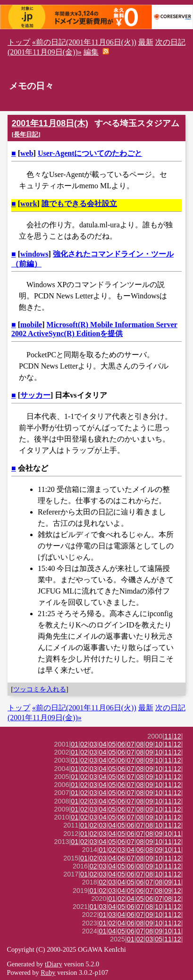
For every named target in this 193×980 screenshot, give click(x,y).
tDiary (54, 964)
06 (121, 744)
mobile (31, 325)
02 (84, 744)
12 (177, 736)
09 (149, 744)
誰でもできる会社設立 (79, 204)
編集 (91, 52)
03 (93, 744)
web (27, 153)
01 (75, 744)
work (29, 204)
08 (140, 744)
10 (159, 744)
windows (34, 254)
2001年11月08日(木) (50, 123)
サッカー (35, 395)
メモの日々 (31, 86)
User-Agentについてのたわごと (90, 153)
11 (168, 736)
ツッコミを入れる (40, 689)
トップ (19, 42)
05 (112, 744)
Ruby (48, 972)
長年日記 (26, 134)
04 (103, 744)
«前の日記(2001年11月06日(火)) (84, 42)
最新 (146, 42)
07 (131, 744)
